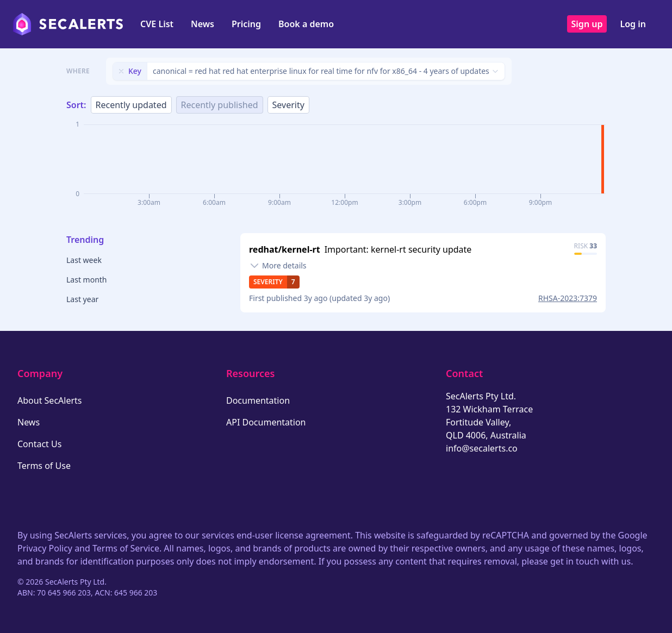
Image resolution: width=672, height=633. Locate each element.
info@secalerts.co (482, 448)
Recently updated (131, 105)
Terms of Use (44, 466)
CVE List (157, 24)
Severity (288, 105)
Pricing (246, 24)
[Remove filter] (121, 71)
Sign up (587, 24)
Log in (633, 24)
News (203, 24)
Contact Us (39, 444)
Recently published (220, 105)
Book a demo (306, 24)
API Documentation (266, 422)
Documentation (258, 400)
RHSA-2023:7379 (568, 298)
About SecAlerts (49, 400)
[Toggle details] (278, 266)
